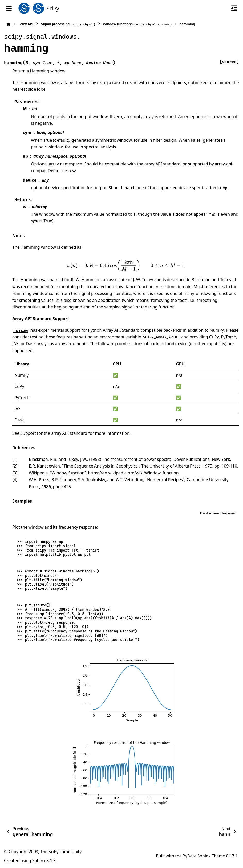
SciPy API (26, 24)
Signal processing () (68, 24)
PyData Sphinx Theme (204, 856)
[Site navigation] (9, 8)
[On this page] (234, 8)
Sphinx (39, 861)
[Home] (9, 24)
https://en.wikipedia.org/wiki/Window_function (133, 473)
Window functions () (137, 24)
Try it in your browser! (218, 513)
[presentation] (126, 266)
